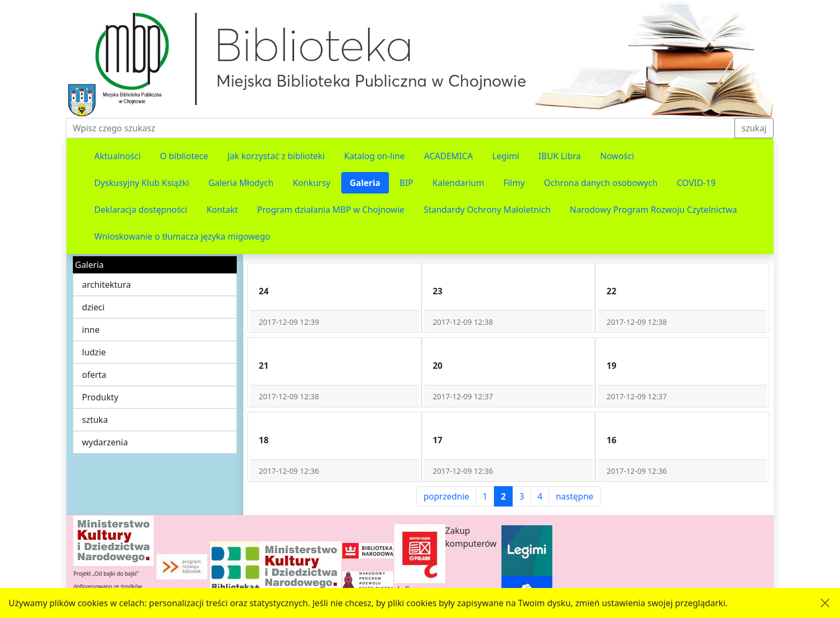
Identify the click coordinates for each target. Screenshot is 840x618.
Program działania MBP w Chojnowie (331, 210)
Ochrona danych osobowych (601, 183)
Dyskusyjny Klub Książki (142, 183)
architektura (106, 285)
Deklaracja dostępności (141, 210)
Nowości (617, 156)
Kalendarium (458, 183)
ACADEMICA (449, 156)
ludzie (94, 352)
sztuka (95, 420)
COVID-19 (696, 183)
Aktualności (118, 156)
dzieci (93, 307)
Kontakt (222, 210)
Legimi (506, 156)
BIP (407, 183)
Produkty (100, 397)
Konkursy (311, 183)
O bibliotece (184, 156)
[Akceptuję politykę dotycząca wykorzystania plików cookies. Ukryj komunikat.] (825, 603)
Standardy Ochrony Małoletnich (487, 210)
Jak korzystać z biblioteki (276, 156)
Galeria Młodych (241, 183)
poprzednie (446, 496)
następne (574, 496)
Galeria (365, 183)
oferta (94, 375)
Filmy (514, 183)
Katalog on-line (374, 156)
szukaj (754, 128)
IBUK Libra (560, 156)
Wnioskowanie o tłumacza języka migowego (182, 236)
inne (91, 330)
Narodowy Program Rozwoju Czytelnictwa (654, 210)
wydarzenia (105, 442)
